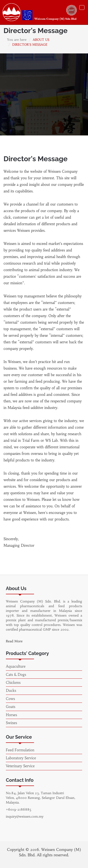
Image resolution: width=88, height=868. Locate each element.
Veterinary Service (20, 766)
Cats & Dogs (16, 675)
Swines (11, 723)
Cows (10, 699)
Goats (11, 707)
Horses (11, 715)
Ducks (11, 690)
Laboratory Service (21, 758)
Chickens (13, 683)
